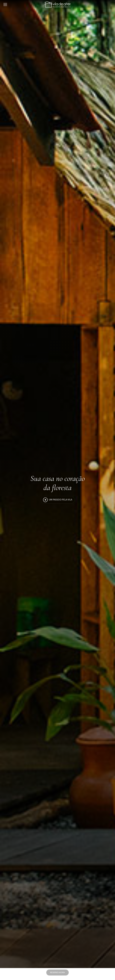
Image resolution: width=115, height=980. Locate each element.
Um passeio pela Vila (58, 500)
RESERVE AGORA (57, 972)
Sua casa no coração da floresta (58, 483)
